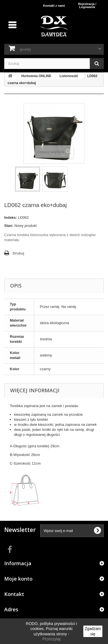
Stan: (9, 226)
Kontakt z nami (54, 6)
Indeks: (11, 218)
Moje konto (18, 579)
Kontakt (14, 594)
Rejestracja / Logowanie (87, 5)
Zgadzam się (93, 631)
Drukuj (18, 253)
